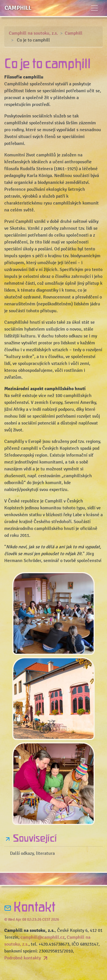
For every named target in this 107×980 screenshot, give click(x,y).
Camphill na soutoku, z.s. (33, 33)
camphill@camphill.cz (43, 937)
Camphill (18, 8)
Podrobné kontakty (27, 958)
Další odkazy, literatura (32, 853)
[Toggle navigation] (94, 8)
